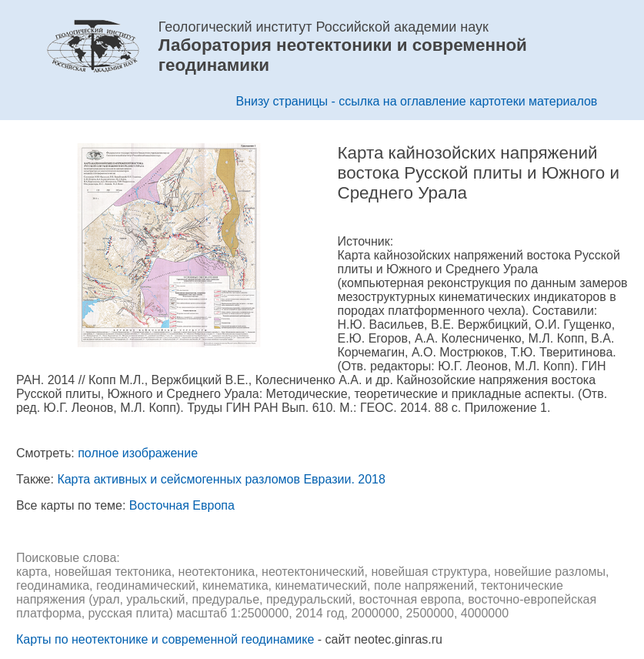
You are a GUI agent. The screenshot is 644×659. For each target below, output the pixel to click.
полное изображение (138, 453)
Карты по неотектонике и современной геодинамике (165, 639)
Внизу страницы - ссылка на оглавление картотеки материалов (417, 101)
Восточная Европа (182, 505)
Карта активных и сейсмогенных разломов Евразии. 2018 (221, 479)
